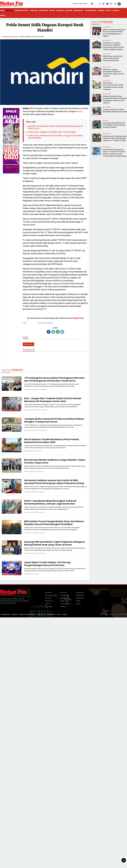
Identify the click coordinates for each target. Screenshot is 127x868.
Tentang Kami (6, 614)
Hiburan (101, 10)
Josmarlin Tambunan (10, 37)
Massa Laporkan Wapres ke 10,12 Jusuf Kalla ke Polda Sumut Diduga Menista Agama (114, 33)
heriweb (124, 614)
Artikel (78, 604)
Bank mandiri (28, 344)
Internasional (91, 10)
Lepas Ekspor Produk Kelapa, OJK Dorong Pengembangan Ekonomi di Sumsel (47, 564)
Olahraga (60, 10)
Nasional (34, 10)
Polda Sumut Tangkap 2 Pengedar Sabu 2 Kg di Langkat (52, 132)
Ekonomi (69, 10)
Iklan (59, 614)
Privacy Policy (42, 614)
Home (2, 10)
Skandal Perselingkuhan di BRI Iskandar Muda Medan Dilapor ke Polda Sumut (55, 127)
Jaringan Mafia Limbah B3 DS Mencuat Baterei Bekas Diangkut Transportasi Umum (54, 420)
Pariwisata (80, 595)
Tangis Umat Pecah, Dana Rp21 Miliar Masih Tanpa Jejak (115, 111)
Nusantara (43, 10)
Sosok (63, 601)
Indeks (3, 15)
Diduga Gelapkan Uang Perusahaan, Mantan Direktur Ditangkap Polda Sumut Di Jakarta (115, 99)
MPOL (32, 108)
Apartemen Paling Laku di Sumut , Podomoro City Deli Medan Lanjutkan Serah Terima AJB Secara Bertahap (115, 153)
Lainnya (116, 10)
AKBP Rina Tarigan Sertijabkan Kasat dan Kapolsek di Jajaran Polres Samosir (114, 73)
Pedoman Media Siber (27, 614)
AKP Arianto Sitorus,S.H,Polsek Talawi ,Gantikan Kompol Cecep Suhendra (113, 86)
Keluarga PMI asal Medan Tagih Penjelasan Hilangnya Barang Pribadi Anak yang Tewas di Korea (54, 543)
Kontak (64, 614)
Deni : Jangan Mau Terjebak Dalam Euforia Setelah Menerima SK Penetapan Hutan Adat (53, 400)
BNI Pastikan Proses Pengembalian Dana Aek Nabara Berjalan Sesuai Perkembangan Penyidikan (54, 523)
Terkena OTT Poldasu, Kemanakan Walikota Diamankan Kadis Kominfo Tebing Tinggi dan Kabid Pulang (114, 47)
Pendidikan (78, 10)
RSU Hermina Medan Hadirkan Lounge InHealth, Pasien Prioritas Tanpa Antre (55, 461)
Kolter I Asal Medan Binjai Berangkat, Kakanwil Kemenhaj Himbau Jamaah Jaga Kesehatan (50, 502)
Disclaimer (52, 614)
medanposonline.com (111, 614)
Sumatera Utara (21, 10)
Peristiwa (9, 10)
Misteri (63, 598)
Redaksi (15, 614)
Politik (108, 10)
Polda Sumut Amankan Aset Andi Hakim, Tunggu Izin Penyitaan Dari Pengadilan (55, 137)
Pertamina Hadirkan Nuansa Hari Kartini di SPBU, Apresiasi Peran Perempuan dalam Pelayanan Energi (54, 482)
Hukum (52, 10)
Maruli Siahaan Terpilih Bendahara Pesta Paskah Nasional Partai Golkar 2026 (52, 441)
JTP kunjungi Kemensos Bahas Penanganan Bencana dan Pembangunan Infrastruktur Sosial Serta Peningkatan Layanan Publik (54, 381)
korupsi (79, 111)
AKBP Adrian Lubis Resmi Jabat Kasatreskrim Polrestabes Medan (113, 58)
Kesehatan (28, 471)
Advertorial (80, 598)
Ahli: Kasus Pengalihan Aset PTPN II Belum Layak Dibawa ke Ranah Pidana (114, 125)
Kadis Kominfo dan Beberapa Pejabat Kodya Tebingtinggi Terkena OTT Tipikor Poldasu (115, 138)
